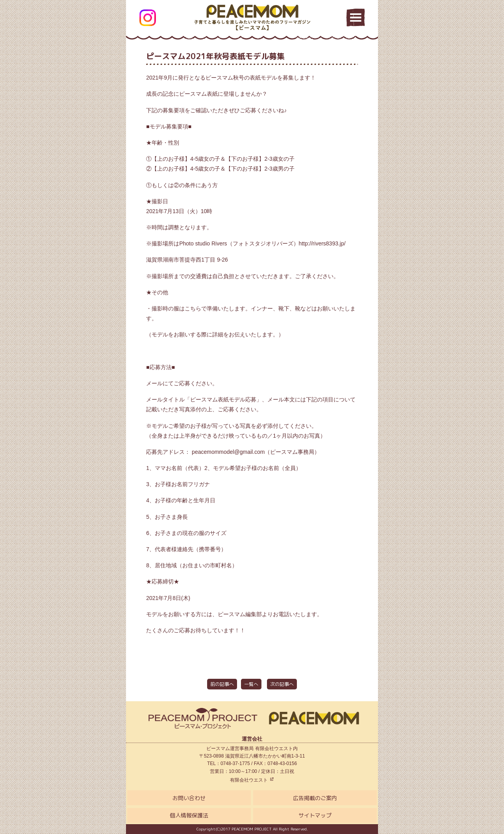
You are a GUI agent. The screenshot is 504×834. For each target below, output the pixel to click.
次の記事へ (282, 684)
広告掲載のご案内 (315, 798)
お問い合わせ (189, 798)
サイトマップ (315, 815)
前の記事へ (222, 684)
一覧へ (251, 684)
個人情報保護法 (189, 815)
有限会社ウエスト (252, 780)
